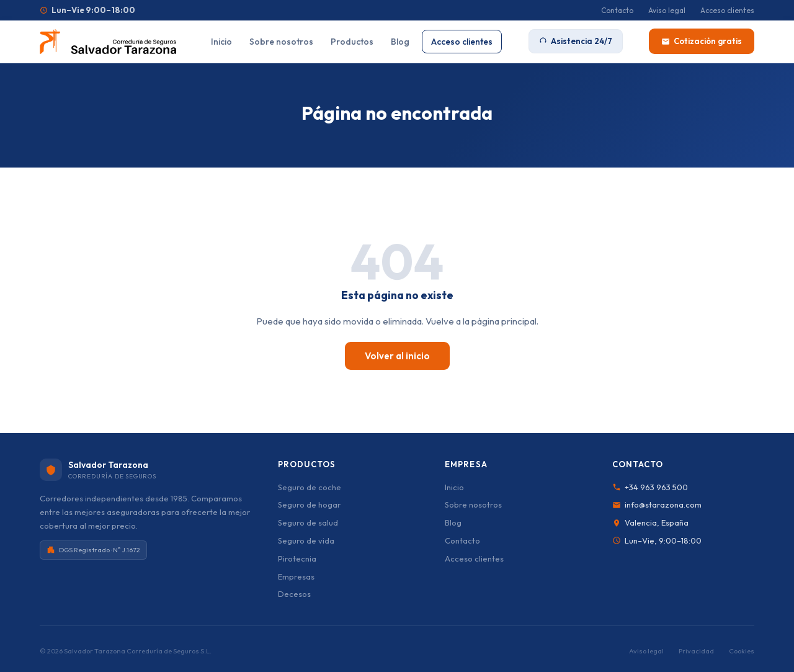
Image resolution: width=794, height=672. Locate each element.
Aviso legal (667, 10)
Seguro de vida (306, 540)
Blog (400, 42)
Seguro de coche (310, 487)
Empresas (296, 576)
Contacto (617, 10)
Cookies (742, 651)
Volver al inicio (397, 356)
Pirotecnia (297, 558)
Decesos (294, 594)
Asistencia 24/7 (576, 41)
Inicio (221, 42)
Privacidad (696, 651)
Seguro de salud (308, 522)
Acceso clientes (727, 10)
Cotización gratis (702, 41)
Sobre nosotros (281, 42)
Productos (352, 42)
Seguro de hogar (309, 504)
